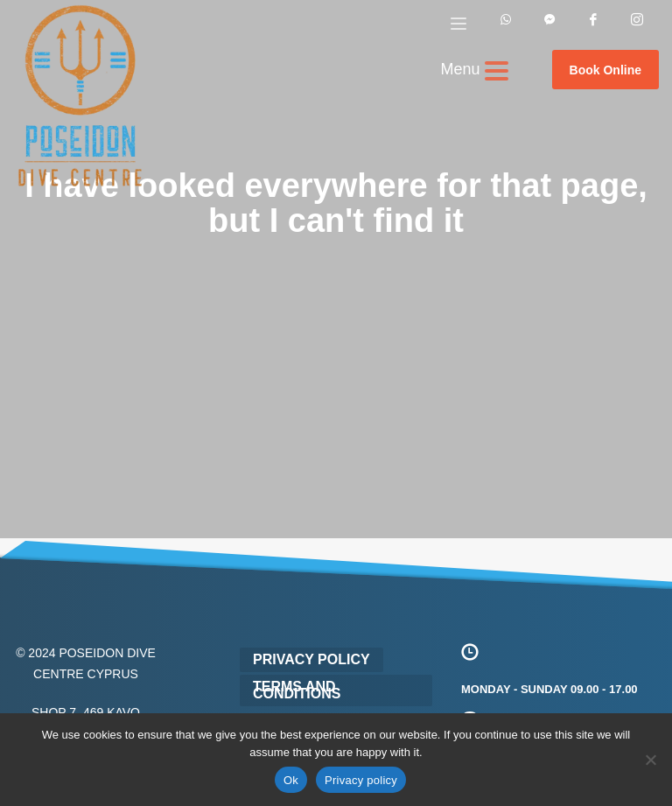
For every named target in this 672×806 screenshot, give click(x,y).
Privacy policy (361, 780)
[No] (650, 760)
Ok (291, 780)
